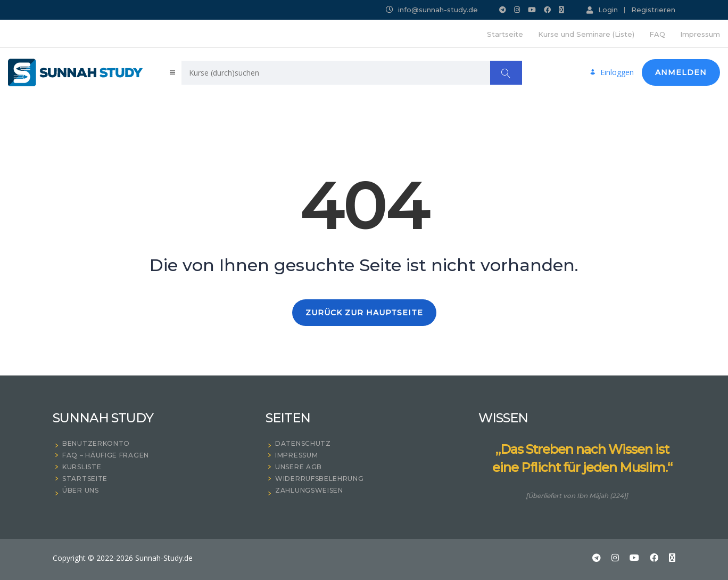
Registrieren (653, 10)
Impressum (700, 34)
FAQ (657, 34)
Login (602, 10)
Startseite (505, 34)
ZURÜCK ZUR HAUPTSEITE (364, 313)
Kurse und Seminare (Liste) (586, 34)
